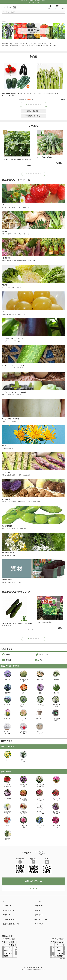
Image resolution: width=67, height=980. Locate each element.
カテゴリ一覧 (7, 906)
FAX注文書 (33, 888)
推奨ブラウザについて (41, 919)
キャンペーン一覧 (8, 910)
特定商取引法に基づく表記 (11, 924)
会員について (39, 906)
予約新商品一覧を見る (34, 116)
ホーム (5, 901)
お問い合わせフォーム (33, 881)
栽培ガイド (6, 915)
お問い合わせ (39, 915)
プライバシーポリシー (10, 919)
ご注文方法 (38, 901)
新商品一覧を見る (34, 111)
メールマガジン (39, 924)
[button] (46, 105)
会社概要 (37, 910)
